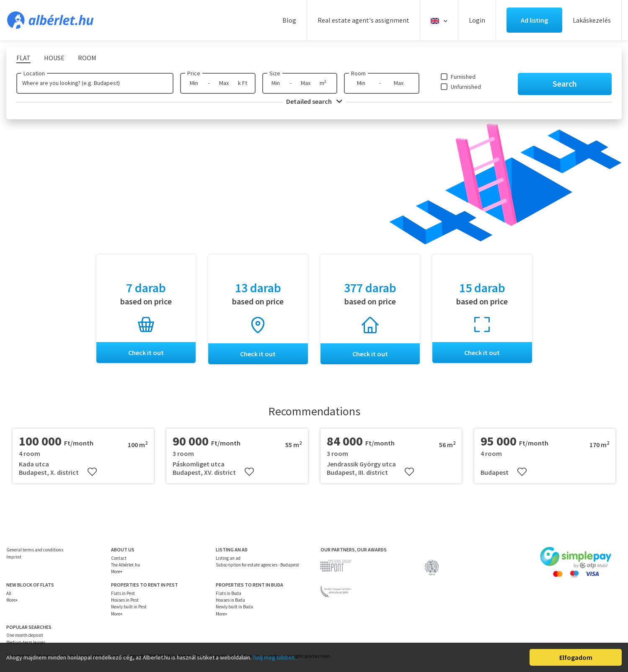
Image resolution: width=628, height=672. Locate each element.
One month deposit (25, 636)
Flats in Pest (123, 593)
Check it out (146, 353)
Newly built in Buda (234, 607)
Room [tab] (87, 58)
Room (358, 73)
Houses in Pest (125, 600)
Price (194, 73)
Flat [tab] (23, 58)
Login (477, 20)
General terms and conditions (35, 550)
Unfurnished (466, 87)
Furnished (463, 77)
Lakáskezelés (592, 20)
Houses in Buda (230, 600)
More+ (117, 572)
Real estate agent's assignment (363, 20)
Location (34, 73)
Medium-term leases (26, 642)
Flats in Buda (229, 593)
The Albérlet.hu (125, 565)
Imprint (14, 557)
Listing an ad (228, 558)
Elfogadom (576, 657)
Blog (289, 20)
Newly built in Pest (129, 607)
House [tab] (54, 58)
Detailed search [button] (314, 101)
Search (565, 84)
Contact (119, 558)
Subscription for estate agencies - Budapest (257, 565)
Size (275, 73)
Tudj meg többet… (276, 657)
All (9, 593)
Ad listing (534, 20)
